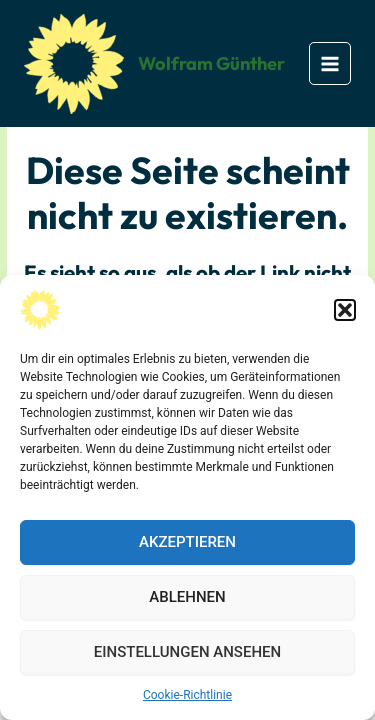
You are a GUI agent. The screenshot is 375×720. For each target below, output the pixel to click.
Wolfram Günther (211, 63)
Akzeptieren (187, 542)
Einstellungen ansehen (187, 652)
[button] (345, 310)
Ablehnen (187, 597)
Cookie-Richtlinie (187, 695)
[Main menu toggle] (330, 63)
